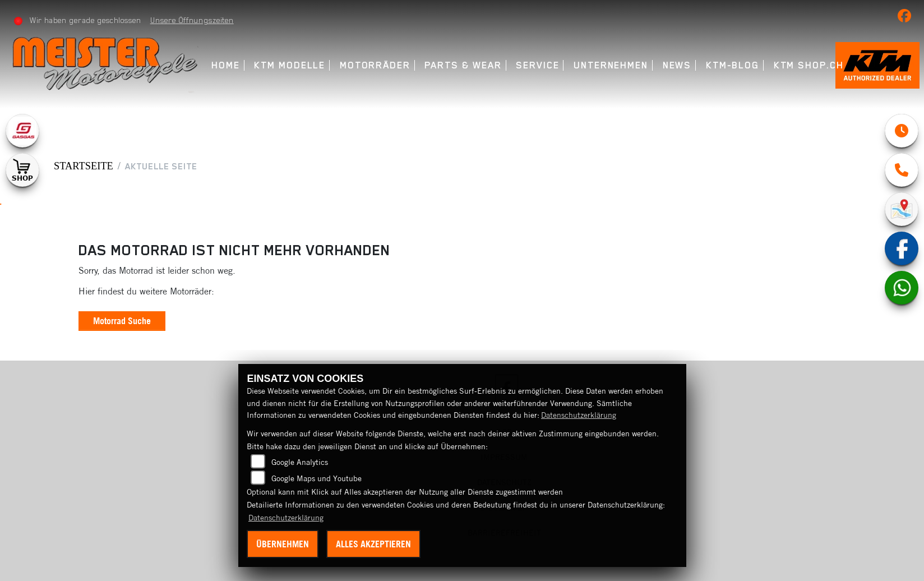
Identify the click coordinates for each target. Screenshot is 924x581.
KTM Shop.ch (809, 65)
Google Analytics (300, 462)
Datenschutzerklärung (579, 415)
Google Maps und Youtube (317, 478)
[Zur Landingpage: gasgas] (22, 131)
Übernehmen (283, 544)
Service (537, 65)
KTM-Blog (733, 65)
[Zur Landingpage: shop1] (22, 170)
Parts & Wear (463, 65)
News (677, 65)
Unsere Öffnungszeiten (192, 20)
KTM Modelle (290, 65)
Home (226, 65)
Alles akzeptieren (373, 544)
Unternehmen (611, 65)
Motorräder (375, 65)
